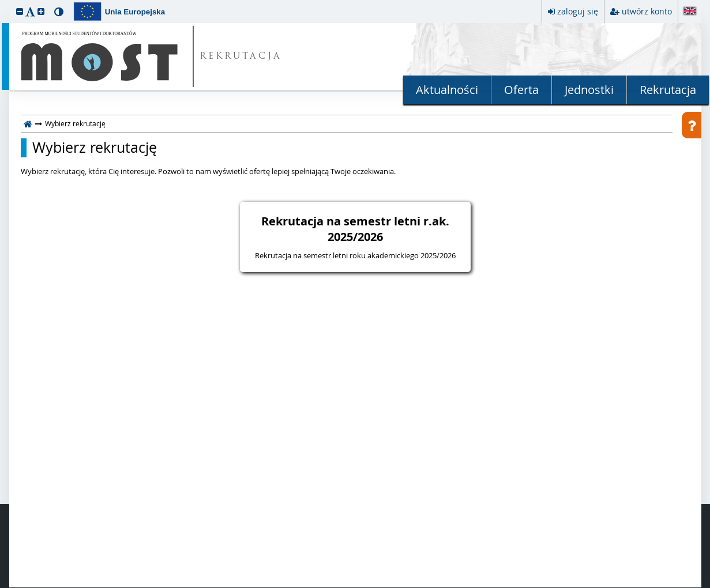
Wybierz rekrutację (95, 148)
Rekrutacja (668, 90)
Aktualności (447, 90)
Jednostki (589, 90)
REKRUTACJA (241, 57)
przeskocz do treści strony (3, 3)
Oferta (521, 90)
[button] (20, 11)
